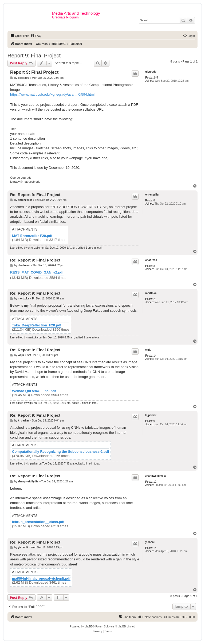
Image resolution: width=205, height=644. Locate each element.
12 (155, 482)
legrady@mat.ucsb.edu (25, 182)
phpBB (89, 627)
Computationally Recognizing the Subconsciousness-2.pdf (60, 452)
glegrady (151, 72)
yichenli (150, 542)
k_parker (151, 415)
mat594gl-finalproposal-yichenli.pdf (41, 579)
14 (155, 356)
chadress (151, 260)
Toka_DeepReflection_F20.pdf (37, 325)
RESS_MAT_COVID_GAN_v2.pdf (37, 272)
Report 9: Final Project (34, 56)
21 (155, 299)
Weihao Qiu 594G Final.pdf (34, 391)
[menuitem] (36, 36)
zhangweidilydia (155, 476)
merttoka (151, 293)
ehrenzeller (152, 195)
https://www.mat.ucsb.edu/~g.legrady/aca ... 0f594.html (52, 94)
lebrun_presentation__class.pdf (38, 522)
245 (156, 78)
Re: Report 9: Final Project (35, 195)
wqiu (148, 350)
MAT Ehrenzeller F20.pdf (32, 236)
